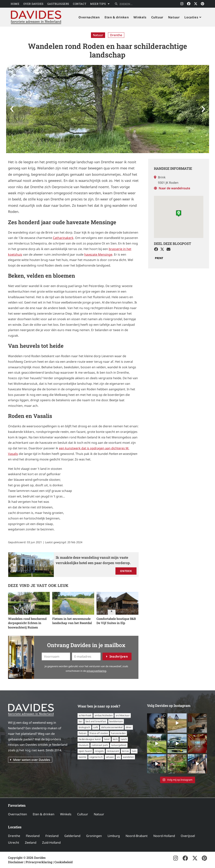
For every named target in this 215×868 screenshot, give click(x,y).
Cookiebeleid (63, 862)
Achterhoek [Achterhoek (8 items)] (85, 715)
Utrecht (14, 843)
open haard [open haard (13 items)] (85, 751)
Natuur (98, 35)
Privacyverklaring (39, 862)
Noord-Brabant (137, 836)
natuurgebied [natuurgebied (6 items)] (119, 745)
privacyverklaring (96, 671)
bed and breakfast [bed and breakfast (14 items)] (96, 721)
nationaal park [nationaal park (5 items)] (100, 745)
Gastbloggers (58, 4)
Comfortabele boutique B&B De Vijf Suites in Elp (116, 621)
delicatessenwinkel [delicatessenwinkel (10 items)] (112, 727)
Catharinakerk (63, 238)
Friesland (52, 836)
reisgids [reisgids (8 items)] (99, 751)
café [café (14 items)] (96, 727)
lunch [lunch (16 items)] (124, 739)
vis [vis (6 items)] (118, 757)
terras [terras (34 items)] (125, 751)
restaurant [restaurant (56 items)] (113, 751)
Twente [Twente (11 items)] (83, 757)
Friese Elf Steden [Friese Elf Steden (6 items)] (99, 733)
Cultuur (83, 814)
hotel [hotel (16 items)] (107, 739)
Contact (80, 4)
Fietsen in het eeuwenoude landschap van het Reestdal (72, 621)
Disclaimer (16, 862)
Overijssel (188, 836)
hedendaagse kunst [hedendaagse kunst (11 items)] (90, 739)
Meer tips (100, 4)
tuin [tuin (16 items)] (134, 751)
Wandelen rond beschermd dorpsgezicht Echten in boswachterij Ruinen (27, 623)
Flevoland (33, 836)
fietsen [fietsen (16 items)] (83, 733)
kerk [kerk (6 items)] (115, 739)
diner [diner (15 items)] (129, 727)
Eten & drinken (44, 814)
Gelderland (72, 836)
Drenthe (116, 35)
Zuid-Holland (51, 843)
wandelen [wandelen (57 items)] (128, 757)
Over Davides (33, 4)
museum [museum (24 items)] (84, 745)
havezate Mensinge (98, 254)
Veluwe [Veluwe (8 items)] (110, 757)
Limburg (114, 836)
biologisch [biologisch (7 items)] (84, 727)
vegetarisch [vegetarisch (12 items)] (96, 757)
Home (15, 4)
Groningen (94, 836)
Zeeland (31, 843)
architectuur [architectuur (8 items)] (123, 715)
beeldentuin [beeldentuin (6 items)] (116, 721)
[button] (12, 109)
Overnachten (18, 814)
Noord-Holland (164, 836)
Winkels (66, 814)
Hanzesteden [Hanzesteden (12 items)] (118, 733)
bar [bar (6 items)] (81, 721)
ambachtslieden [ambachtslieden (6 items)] (104, 715)
